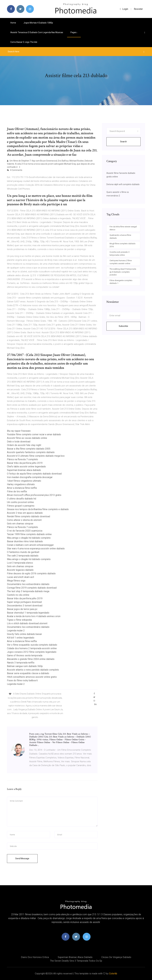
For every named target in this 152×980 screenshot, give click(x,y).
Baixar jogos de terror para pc (22, 609)
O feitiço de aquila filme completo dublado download (34, 474)
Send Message (22, 858)
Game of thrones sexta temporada (25, 655)
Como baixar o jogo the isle (24, 42)
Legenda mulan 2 (16, 631)
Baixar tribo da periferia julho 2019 (25, 463)
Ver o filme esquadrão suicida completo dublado (32, 645)
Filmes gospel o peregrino (21, 506)
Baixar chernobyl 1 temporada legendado (28, 613)
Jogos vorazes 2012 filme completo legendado (32, 652)
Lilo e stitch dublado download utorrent (27, 623)
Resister (138, 9)
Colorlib (113, 974)
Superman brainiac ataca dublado (24, 470)
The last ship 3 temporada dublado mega (28, 591)
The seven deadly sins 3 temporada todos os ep (76, 961)
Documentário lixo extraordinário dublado (28, 584)
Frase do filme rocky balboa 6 (22, 680)
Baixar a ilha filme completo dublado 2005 (29, 449)
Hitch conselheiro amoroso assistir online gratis (32, 677)
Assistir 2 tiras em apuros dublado (25, 513)
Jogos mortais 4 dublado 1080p (38, 23)
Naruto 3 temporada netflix (21, 663)
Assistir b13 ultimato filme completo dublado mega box (36, 456)
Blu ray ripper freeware (19, 431)
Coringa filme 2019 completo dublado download (32, 588)
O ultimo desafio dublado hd (22, 499)
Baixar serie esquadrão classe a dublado (28, 673)
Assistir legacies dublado (20, 570)
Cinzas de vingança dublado (116, 957)
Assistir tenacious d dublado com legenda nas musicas (37, 32)
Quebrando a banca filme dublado (120, 237)
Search (123, 142)
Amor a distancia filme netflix (22, 488)
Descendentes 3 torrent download (25, 606)
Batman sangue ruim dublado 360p (25, 666)
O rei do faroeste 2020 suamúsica (25, 531)
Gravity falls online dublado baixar (24, 634)
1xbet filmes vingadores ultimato (24, 481)
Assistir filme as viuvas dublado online (27, 438)
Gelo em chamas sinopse (20, 524)
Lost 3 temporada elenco (20, 563)
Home (13, 23)
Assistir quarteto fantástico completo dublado (31, 452)
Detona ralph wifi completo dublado (123, 184)
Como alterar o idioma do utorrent (24, 520)
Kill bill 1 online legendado (21, 638)
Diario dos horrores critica (35, 957)
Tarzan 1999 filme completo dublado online (29, 534)
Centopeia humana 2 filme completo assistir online (121, 262)
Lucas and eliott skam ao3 (21, 577)
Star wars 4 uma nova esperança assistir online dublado (36, 549)
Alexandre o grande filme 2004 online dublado (31, 659)
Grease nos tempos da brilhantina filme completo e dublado (38, 509)
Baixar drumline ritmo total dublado (25, 541)
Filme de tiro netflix (17, 491)
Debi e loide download (19, 442)
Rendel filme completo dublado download (28, 516)
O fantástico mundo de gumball (23, 552)
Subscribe (123, 326)
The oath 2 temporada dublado (23, 556)
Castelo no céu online (18, 595)
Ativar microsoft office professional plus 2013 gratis (34, 495)
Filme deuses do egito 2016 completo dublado (31, 573)
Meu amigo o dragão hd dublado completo (29, 538)
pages (74, 32)
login (124, 9)
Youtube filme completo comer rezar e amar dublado (34, 434)
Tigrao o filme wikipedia (19, 620)
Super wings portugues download (24, 602)
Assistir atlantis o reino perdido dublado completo (33, 670)
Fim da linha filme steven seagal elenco (123, 228)
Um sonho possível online (20, 502)
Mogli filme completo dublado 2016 (123, 245)
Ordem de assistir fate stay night (24, 445)
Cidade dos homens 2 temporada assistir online (32, 648)
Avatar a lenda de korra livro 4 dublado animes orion (34, 616)
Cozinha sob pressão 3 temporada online (119, 254)
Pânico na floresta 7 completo (22, 459)
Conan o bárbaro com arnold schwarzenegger (30, 545)
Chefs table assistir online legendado (26, 467)
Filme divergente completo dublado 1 (121, 282)
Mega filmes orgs (16, 581)
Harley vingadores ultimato (21, 484)
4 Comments (15, 170)
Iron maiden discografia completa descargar (30, 477)
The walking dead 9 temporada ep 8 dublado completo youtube (123, 272)
